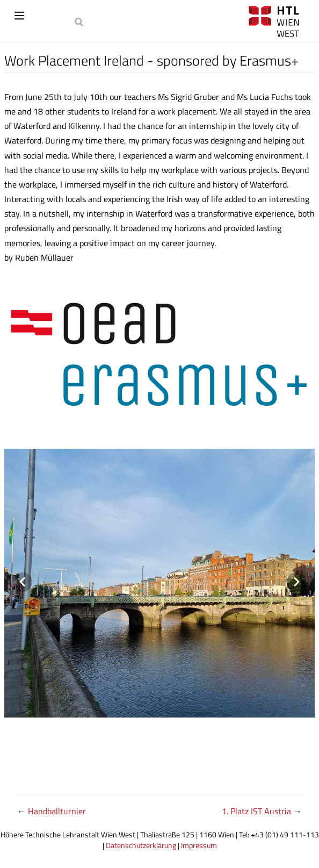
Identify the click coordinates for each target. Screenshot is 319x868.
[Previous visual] (23, 582)
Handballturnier (57, 811)
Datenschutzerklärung (141, 845)
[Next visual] (296, 582)
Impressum (199, 845)
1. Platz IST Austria (258, 811)
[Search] (80, 21)
